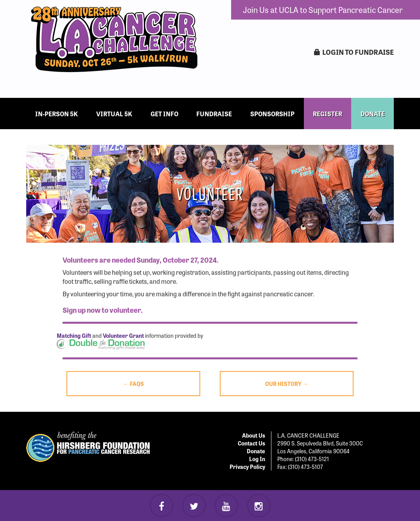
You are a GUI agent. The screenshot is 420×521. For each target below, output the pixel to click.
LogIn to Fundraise (354, 52)
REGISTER (328, 114)
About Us (254, 435)
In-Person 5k (57, 114)
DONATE (373, 114)
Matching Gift (74, 335)
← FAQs (134, 384)
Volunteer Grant (123, 335)
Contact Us (251, 443)
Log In (257, 459)
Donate (256, 451)
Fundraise (214, 114)
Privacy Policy (247, 467)
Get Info (164, 114)
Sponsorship (272, 114)
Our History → (287, 384)
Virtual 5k (114, 114)
